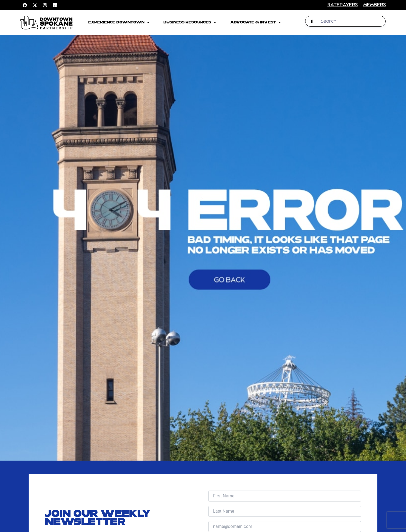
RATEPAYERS (343, 5)
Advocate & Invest (256, 23)
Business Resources (190, 23)
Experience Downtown (119, 23)
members (375, 5)
